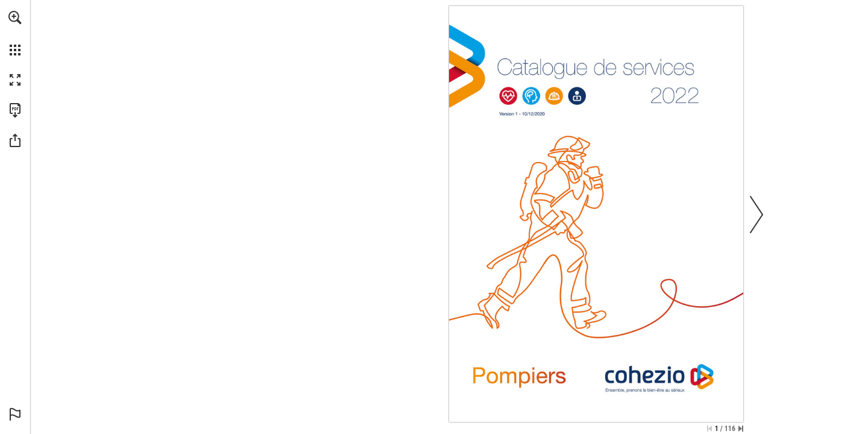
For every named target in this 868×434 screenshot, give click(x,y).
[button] (15, 17)
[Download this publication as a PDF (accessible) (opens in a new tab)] (15, 110)
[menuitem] (15, 33)
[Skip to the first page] (709, 429)
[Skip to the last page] (741, 429)
